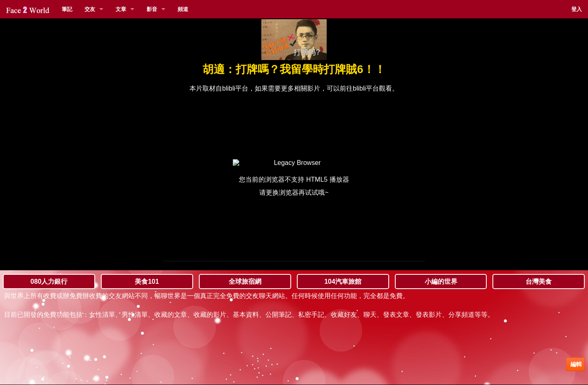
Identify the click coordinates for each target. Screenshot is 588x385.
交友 (90, 9)
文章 (121, 9)
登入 (577, 9)
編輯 (575, 364)
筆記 (67, 9)
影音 (152, 9)
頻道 (183, 9)
